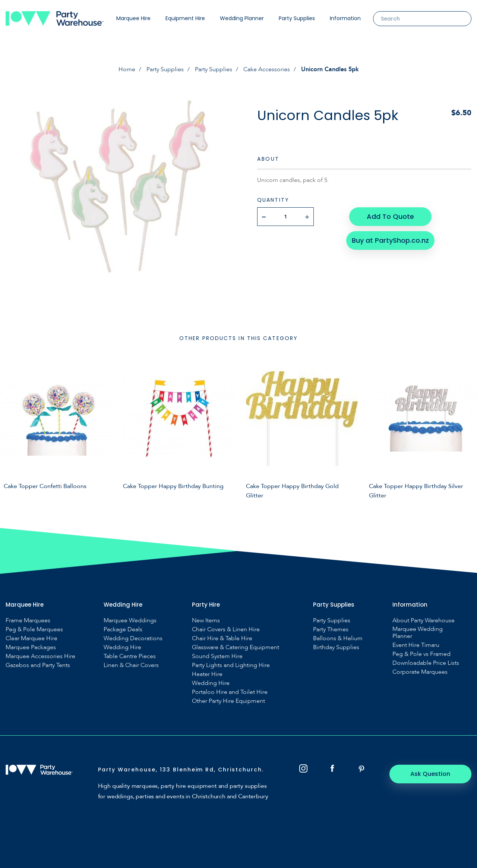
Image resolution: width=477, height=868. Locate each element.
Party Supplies (297, 18)
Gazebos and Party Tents (38, 665)
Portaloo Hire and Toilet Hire (230, 692)
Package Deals (123, 630)
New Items (206, 621)
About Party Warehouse (424, 621)
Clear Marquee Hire (31, 639)
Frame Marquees (28, 621)
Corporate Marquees (420, 672)
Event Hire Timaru (416, 645)
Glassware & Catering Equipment (236, 647)
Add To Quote (390, 216)
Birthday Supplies (336, 647)
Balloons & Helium (338, 639)
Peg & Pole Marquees (34, 630)
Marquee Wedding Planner (418, 633)
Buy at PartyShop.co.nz (390, 240)
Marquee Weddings (130, 621)
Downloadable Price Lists (426, 663)
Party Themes (331, 630)
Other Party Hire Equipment (228, 701)
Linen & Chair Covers (131, 665)
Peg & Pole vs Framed (421, 654)
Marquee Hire (133, 18)
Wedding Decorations (133, 639)
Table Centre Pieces (130, 656)
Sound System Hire (217, 656)
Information (345, 18)
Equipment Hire (185, 18)
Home (127, 69)
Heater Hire (207, 674)
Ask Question (431, 774)
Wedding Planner (242, 18)
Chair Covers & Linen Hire (226, 630)
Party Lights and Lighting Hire (231, 665)
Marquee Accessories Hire (40, 656)
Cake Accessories (267, 69)
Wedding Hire (122, 647)
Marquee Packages (31, 647)
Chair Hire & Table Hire (222, 639)
